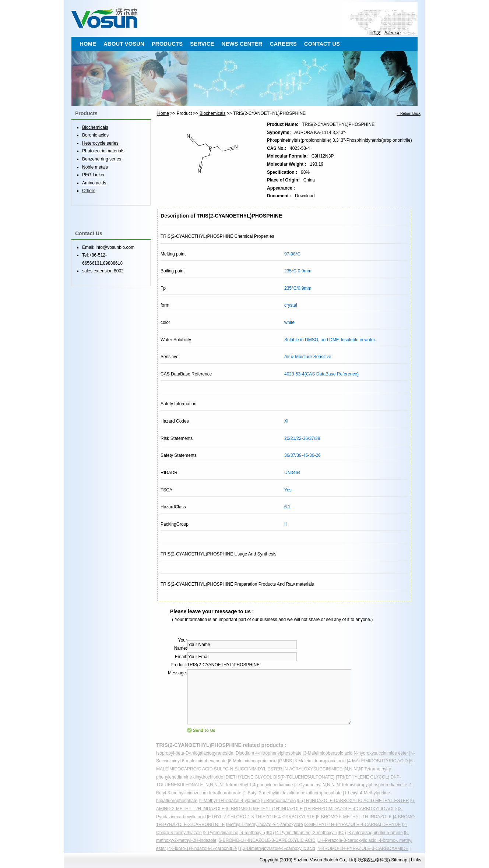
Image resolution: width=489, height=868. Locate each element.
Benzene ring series (102, 159)
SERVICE (202, 44)
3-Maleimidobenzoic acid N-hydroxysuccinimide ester (356, 753)
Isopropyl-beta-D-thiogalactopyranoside (195, 753)
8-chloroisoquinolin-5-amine (375, 833)
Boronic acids (95, 135)
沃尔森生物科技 (372, 860)
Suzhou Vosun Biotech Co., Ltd (324, 860)
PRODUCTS (167, 44)
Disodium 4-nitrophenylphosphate (269, 753)
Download (305, 196)
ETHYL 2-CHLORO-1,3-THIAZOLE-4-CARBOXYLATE (261, 817)
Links (416, 860)
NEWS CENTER (242, 44)
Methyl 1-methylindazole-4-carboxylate (265, 825)
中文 (376, 33)
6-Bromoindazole (279, 801)
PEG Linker (93, 175)
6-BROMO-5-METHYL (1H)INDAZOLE (265, 809)
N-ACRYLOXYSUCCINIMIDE (314, 769)
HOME (88, 44)
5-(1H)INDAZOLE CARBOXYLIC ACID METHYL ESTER (354, 801)
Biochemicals (213, 113)
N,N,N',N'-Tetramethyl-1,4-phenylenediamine (249, 785)
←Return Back (409, 114)
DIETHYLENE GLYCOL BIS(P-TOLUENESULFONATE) (280, 777)
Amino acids (94, 183)
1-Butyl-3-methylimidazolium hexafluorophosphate (293, 793)
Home (163, 113)
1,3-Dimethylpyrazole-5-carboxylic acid (277, 848)
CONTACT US (322, 44)
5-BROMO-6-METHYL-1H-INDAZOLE (354, 817)
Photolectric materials (103, 151)
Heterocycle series (100, 143)
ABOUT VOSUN (124, 44)
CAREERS (283, 44)
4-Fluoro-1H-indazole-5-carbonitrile (203, 848)
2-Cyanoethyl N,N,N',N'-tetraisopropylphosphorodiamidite (351, 785)
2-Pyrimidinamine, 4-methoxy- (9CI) (239, 833)
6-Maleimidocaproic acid (253, 761)
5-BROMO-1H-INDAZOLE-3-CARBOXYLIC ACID (267, 840)
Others (89, 191)
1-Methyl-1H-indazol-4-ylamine (230, 801)
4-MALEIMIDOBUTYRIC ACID (378, 761)
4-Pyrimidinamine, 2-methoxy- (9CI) (311, 833)
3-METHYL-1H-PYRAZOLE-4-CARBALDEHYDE (353, 825)
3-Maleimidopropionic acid (320, 761)
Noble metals (95, 167)
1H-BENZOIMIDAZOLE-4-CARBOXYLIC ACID (351, 809)
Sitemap (393, 33)
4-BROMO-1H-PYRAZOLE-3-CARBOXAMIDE (363, 848)
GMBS (286, 761)
